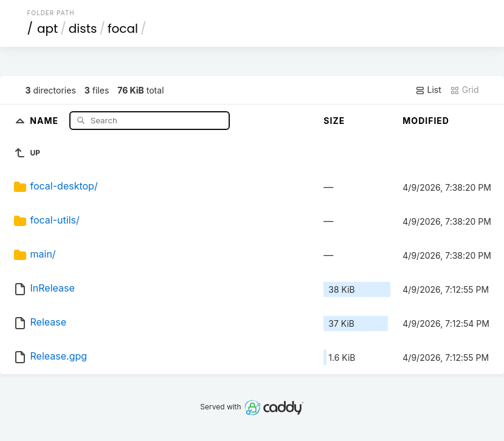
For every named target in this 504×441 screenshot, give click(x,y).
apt (47, 29)
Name (45, 120)
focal (123, 29)
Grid (464, 90)
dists (83, 29)
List (428, 90)
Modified (426, 121)
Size (334, 121)
